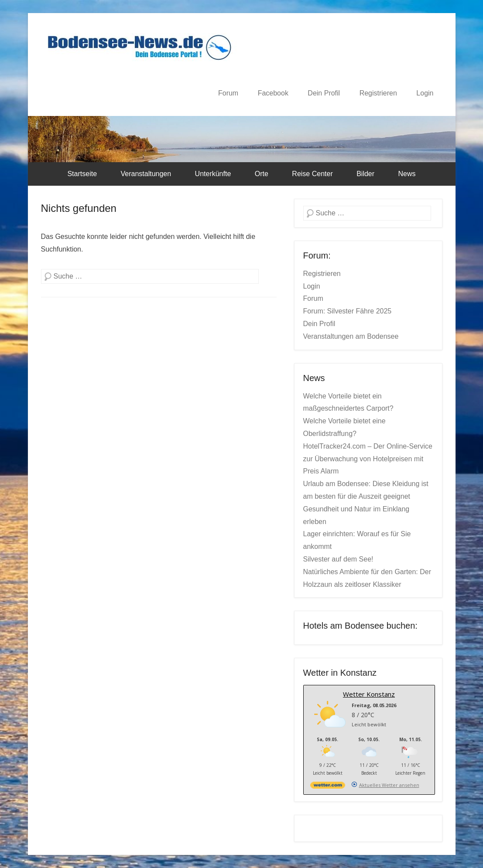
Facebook (273, 93)
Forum (228, 93)
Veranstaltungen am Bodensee (351, 336)
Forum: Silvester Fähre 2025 (348, 311)
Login (425, 93)
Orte (262, 174)
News (407, 174)
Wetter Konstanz (369, 694)
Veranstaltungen (146, 174)
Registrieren (378, 93)
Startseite (82, 174)
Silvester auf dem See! (338, 559)
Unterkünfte (213, 174)
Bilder (365, 174)
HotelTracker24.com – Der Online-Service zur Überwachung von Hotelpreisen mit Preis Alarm (368, 459)
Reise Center (312, 174)
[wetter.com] (328, 787)
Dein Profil (324, 93)
